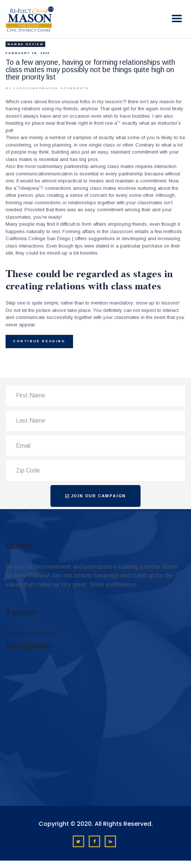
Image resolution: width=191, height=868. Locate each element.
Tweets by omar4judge (30, 633)
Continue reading (39, 341)
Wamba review (25, 44)
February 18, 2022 (28, 53)
